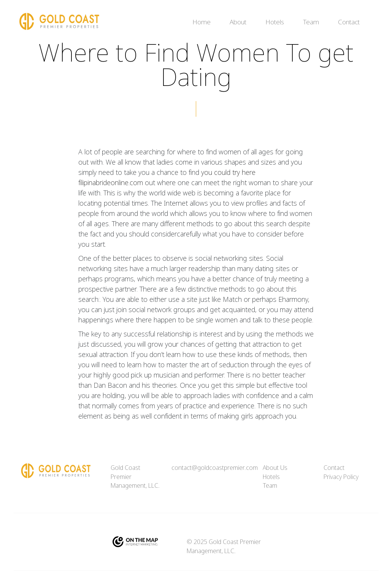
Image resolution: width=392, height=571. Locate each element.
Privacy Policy (341, 477)
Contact (349, 22)
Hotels (275, 22)
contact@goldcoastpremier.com (215, 468)
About (238, 22)
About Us (275, 468)
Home (202, 22)
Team (311, 22)
